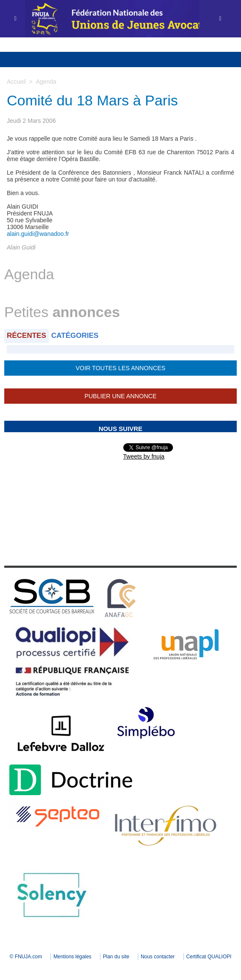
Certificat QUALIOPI (120, 968)
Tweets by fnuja (144, 456)
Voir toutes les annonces (120, 368)
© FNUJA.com (53, 957)
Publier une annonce (120, 396)
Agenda (46, 82)
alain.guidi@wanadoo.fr (38, 234)
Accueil (16, 82)
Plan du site (145, 957)
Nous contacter (187, 957)
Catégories (75, 336)
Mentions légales (100, 957)
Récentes (27, 336)
